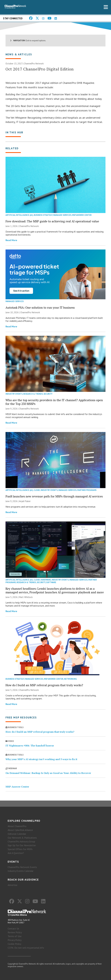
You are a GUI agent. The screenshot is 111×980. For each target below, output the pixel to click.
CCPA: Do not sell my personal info (26, 948)
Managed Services (62, 215)
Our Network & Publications (22, 838)
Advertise (12, 885)
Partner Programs (87, 490)
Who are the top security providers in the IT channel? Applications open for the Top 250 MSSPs (54, 402)
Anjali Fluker (25, 501)
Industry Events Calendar (21, 871)
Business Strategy (43, 215)
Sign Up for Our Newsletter (22, 845)
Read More (11, 240)
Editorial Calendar (17, 834)
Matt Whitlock (26, 597)
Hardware (46, 580)
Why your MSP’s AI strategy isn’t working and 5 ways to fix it (41, 759)
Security (48, 394)
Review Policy (15, 932)
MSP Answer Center (82, 215)
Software (51, 582)
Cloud (37, 490)
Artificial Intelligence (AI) (19, 215)
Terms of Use (15, 936)
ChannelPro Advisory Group (21, 841)
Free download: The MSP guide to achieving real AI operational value (52, 221)
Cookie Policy (14, 944)
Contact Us (13, 929)
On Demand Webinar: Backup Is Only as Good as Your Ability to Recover (48, 773)
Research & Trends (33, 394)
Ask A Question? (16, 853)
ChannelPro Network (34, 64)
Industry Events (14, 394)
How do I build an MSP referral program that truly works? (44, 685)
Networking (70, 679)
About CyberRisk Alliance (20, 830)
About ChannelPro (17, 826)
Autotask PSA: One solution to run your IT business (40, 307)
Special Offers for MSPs (20, 849)
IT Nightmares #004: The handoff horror (30, 746)
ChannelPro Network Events (22, 867)
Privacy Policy (15, 940)
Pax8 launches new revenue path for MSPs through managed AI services (54, 496)
